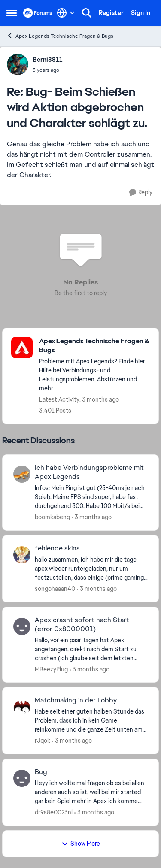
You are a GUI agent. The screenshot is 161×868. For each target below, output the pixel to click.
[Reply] (141, 192)
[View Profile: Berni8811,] (18, 64)
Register (111, 13)
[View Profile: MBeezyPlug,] (22, 626)
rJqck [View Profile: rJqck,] (43, 741)
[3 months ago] (92, 517)
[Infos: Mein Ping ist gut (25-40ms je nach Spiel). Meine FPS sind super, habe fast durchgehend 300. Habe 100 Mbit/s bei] (91, 497)
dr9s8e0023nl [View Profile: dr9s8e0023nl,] (54, 812)
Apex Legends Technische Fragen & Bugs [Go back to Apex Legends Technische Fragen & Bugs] (60, 36)
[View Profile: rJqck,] (22, 707)
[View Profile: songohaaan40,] (22, 555)
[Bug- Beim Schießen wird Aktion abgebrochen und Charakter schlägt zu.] (48, 70)
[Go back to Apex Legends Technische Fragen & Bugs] (94, 346)
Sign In (141, 13)
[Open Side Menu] (12, 13)
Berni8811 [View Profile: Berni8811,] (48, 60)
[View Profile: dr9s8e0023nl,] (22, 778)
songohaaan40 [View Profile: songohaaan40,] (55, 589)
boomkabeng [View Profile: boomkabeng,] (52, 517)
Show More (81, 844)
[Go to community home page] (38, 13)
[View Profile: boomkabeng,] (22, 474)
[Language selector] (66, 13)
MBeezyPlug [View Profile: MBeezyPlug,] (51, 669)
